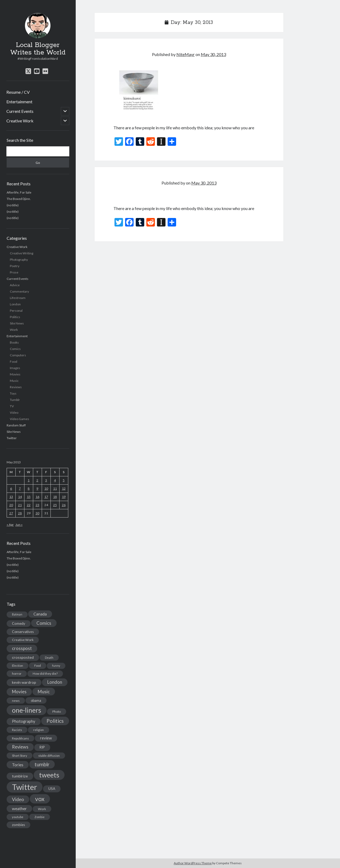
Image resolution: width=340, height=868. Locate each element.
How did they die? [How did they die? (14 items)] (45, 674)
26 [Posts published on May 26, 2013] (64, 505)
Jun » (19, 525)
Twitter (12, 438)
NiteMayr (186, 54)
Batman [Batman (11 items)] (17, 614)
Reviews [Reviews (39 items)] (20, 747)
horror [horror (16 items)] (17, 674)
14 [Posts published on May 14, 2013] (20, 497)
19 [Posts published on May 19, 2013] (64, 497)
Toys (13, 393)
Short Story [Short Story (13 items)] (20, 756)
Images (15, 368)
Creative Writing (22, 253)
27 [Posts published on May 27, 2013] (11, 513)
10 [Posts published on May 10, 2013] (46, 488)
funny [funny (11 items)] (56, 666)
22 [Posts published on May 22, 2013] (29, 505)
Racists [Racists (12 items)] (17, 730)
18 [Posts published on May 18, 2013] (55, 497)
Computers (18, 355)
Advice (15, 285)
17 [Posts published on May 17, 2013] (46, 497)
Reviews (16, 387)
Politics (15, 317)
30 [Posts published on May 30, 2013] (37, 513)
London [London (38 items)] (55, 682)
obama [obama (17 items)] (36, 700)
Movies (15, 374)
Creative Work (20, 121)
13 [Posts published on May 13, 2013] (11, 497)
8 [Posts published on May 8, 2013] (29, 488)
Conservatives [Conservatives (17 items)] (23, 632)
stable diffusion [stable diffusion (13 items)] (49, 756)
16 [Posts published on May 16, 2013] (37, 497)
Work (14, 330)
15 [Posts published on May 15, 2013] (29, 497)
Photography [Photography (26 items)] (24, 721)
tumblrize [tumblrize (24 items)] (20, 776)
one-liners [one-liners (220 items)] (27, 710)
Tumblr (15, 400)
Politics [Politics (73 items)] (55, 721)
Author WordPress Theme (193, 863)
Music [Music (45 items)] (44, 692)
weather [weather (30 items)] (19, 809)
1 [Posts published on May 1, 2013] (29, 480)
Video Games (20, 419)
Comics (15, 349)
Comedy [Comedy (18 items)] (19, 623)
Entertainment (19, 102)
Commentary (19, 291)
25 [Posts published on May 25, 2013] (55, 505)
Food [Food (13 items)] (38, 666)
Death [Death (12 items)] (49, 658)
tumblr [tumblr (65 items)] (42, 764)
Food (14, 362)
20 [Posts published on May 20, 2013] (11, 505)
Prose (14, 272)
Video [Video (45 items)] (18, 799)
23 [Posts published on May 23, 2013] (37, 505)
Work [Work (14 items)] (42, 809)
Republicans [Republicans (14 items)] (20, 738)
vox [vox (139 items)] (40, 799)
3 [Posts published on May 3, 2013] (46, 480)
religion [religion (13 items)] (39, 730)
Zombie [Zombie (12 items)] (40, 817)
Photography (19, 260)
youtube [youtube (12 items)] (18, 817)
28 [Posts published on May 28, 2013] (20, 513)
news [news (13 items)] (16, 701)
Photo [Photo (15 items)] (57, 711)
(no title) (13, 205)
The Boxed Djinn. (19, 199)
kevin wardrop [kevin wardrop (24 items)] (24, 682)
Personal (16, 311)
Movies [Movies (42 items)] (19, 692)
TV (12, 406)
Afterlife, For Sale (19, 192)
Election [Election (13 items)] (18, 666)
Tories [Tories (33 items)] (18, 765)
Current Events (20, 111)
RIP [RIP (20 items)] (42, 747)
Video (14, 412)
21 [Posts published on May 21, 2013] (20, 505)
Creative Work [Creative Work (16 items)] (23, 640)
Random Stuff (16, 425)
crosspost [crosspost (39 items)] (22, 648)
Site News (17, 323)
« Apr (10, 525)
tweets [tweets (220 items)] (49, 775)
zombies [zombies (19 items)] (18, 825)
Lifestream (18, 298)
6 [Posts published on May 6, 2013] (11, 488)
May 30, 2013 (213, 54)
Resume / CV (18, 92)
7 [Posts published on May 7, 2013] (20, 488)
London (15, 304)
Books (14, 342)
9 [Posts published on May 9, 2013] (37, 488)
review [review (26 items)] (46, 738)
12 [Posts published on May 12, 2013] (64, 488)
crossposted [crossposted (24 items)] (23, 657)
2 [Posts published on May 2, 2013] (37, 480)
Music (14, 381)
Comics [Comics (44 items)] (44, 623)
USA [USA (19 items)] (52, 789)
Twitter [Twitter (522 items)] (25, 787)
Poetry (15, 266)
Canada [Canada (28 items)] (40, 614)
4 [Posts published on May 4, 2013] (55, 480)
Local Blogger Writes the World (38, 49)
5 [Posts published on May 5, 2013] (64, 480)
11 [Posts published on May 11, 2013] (55, 488)
